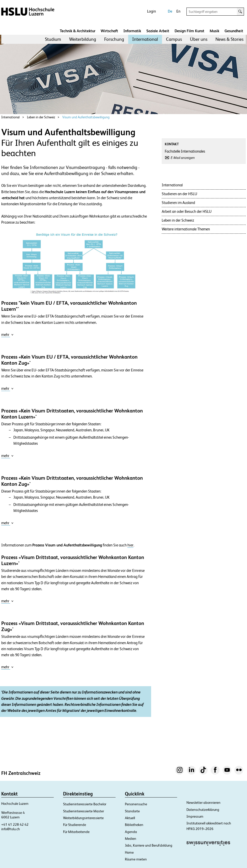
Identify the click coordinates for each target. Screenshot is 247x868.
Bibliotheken (134, 825)
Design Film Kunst (189, 31)
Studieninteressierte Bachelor (85, 804)
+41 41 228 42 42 (15, 824)
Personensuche (136, 804)
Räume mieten (136, 859)
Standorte (132, 811)
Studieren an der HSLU (179, 194)
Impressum (195, 816)
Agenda (131, 832)
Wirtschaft (109, 31)
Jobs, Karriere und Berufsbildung (149, 845)
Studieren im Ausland (178, 203)
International (145, 39)
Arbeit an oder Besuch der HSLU (187, 211)
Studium (53, 39)
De (170, 11)
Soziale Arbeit (158, 31)
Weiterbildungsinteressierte (83, 818)
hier (130, 545)
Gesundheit (234, 31)
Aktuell (130, 818)
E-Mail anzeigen (183, 158)
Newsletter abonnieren (203, 803)
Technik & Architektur (78, 31)
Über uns (199, 39)
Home (129, 852)
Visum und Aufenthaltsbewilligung (86, 117)
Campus (174, 39)
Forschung (114, 39)
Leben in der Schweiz (41, 117)
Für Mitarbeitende (76, 832)
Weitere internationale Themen (186, 229)
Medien (131, 839)
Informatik (132, 31)
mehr (7, 335)
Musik (214, 31)
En (178, 11)
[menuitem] (53, 39)
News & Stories (229, 39)
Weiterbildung (83, 39)
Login (152, 11)
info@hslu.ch (11, 829)
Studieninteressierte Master (84, 811)
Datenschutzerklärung (203, 810)
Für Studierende (75, 825)
